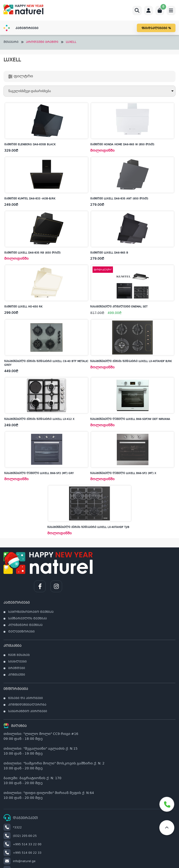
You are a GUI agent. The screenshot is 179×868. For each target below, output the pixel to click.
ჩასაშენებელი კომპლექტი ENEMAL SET (119, 307)
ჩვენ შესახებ (19, 655)
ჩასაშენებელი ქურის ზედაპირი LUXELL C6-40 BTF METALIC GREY (46, 363)
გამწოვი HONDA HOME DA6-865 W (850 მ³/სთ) (122, 145)
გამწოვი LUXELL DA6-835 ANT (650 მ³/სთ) (119, 199)
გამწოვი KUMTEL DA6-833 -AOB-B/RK (30, 199)
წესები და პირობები (26, 698)
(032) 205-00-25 (20, 836)
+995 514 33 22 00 (22, 845)
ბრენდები (17, 668)
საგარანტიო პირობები (28, 711)
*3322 (13, 828)
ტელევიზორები (21, 632)
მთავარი (11, 42)
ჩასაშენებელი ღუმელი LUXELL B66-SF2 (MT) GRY (39, 473)
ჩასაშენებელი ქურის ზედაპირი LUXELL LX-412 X (39, 419)
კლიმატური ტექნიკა (25, 625)
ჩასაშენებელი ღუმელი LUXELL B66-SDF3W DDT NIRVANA (130, 419)
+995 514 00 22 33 (22, 853)
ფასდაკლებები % (156, 28)
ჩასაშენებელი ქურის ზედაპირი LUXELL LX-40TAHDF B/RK (131, 361)
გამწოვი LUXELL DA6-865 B (109, 253)
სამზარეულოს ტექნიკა (28, 619)
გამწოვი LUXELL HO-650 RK (23, 307)
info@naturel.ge (19, 861)
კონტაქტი (17, 675)
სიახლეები (17, 662)
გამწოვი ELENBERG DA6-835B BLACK (30, 145)
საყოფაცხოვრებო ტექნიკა (31, 612)
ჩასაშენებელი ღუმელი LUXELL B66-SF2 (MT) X (123, 473)
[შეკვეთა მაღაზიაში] (89, 91)
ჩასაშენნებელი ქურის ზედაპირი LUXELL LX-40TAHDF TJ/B (88, 527)
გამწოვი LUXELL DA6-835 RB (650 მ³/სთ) (32, 253)
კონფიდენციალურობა (27, 705)
